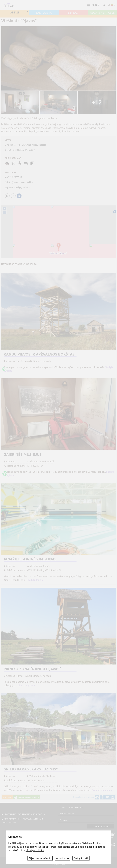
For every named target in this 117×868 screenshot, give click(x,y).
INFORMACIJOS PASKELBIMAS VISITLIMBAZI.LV (24, 814)
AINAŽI (15, 13)
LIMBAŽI (73, 13)
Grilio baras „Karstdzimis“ (31, 769)
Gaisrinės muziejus (23, 454)
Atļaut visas (63, 858)
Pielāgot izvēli (81, 858)
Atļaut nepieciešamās (40, 858)
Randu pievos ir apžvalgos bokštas (39, 354)
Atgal (8, 797)
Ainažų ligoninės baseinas (30, 559)
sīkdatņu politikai (35, 850)
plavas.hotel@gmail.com (19, 187)
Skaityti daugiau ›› (37, 580)
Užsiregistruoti (101, 826)
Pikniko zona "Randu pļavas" (32, 669)
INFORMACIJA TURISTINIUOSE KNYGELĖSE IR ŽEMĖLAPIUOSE (22, 821)
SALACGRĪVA (44, 13)
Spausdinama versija (28, 797)
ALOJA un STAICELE (102, 13)
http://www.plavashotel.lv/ (20, 182)
